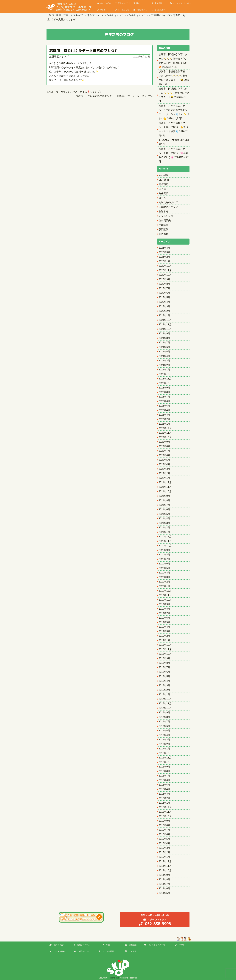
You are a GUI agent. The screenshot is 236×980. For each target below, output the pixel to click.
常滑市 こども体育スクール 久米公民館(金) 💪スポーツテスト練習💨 (173, 127)
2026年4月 (164, 248)
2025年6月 (164, 293)
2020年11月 (165, 541)
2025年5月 (164, 297)
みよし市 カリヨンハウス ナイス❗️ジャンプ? (75, 92)
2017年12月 (165, 699)
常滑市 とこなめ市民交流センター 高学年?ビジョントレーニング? (113, 96)
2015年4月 (164, 843)
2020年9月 (164, 550)
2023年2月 (164, 419)
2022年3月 (164, 469)
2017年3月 (164, 740)
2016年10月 (165, 762)
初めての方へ (104, 3)
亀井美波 (163, 193)
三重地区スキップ (59, 57)
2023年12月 (165, 374)
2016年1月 (164, 803)
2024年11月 (165, 324)
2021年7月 (164, 505)
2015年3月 (164, 848)
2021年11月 (165, 487)
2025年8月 (164, 284)
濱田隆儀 (163, 229)
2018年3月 (164, 685)
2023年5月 (164, 406)
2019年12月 (165, 591)
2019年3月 (164, 631)
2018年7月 (164, 667)
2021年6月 (164, 509)
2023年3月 (164, 415)
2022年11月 (165, 433)
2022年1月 (164, 478)
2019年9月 (164, 604)
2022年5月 (164, 460)
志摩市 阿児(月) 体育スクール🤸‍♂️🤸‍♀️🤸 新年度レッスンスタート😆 (174, 93)
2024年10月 (165, 329)
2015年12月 (165, 807)
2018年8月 (164, 663)
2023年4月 (164, 410)
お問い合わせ (140, 10)
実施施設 (157, 3)
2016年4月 (164, 789)
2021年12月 (165, 482)
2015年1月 (164, 857)
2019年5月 (164, 622)
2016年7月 (164, 776)
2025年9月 (164, 279)
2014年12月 (165, 861)
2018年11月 (165, 649)
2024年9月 (164, 334)
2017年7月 (164, 722)
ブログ (101, 10)
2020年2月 (164, 582)
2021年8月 (164, 500)
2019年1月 (164, 640)
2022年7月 (164, 451)
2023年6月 (164, 401)
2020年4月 (164, 573)
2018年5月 (164, 676)
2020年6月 (164, 564)
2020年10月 (165, 546)
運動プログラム (123, 3)
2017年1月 (164, 749)
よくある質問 (159, 10)
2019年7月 (164, 613)
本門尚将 (163, 234)
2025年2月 (164, 311)
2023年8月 (164, 392)
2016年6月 (164, 780)
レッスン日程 (122, 10)
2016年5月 (164, 785)
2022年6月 (164, 455)
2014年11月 (165, 866)
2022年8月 (164, 446)
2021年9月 (164, 496)
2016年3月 (164, 794)
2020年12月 (165, 537)
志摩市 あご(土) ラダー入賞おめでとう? (83, 51)
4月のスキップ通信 (169, 140)
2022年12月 (165, 428)
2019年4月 (164, 627)
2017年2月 (164, 744)
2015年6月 (164, 834)
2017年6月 (164, 726)
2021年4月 (164, 519)
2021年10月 (165, 491)
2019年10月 (165, 600)
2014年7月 (164, 884)
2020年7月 (164, 559)
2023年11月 (165, 379)
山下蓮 (162, 189)
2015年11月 (165, 812)
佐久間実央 (165, 220)
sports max (115, 978)
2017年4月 (164, 735)
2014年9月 (164, 875)
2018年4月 (164, 681)
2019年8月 (164, 609)
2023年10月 (165, 383)
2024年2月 (164, 365)
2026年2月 (164, 257)
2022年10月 (165, 437)
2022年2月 (164, 473)
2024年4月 (164, 356)
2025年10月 (165, 275)
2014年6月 (164, 888)
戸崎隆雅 (163, 225)
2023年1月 (164, 424)
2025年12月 (165, 266)
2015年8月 (164, 825)
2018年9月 (164, 658)
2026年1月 (164, 261)
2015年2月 (164, 852)
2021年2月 (164, 528)
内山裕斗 (163, 175)
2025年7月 (164, 288)
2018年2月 (164, 690)
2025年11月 (165, 270)
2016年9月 (164, 767)
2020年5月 (164, 568)
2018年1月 (164, 694)
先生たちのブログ (168, 202)
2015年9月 (164, 821)
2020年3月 (164, 577)
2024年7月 (164, 343)
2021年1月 (164, 532)
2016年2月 (164, 798)
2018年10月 (165, 654)
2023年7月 (164, 397)
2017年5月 (164, 731)
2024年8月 (164, 338)
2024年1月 (164, 370)
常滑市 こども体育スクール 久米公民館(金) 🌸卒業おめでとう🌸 (173, 153)
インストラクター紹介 (180, 3)
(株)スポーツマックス (155, 920)
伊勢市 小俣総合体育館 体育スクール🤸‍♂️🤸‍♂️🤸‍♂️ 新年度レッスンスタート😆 (173, 76)
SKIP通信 (164, 180)
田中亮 (162, 198)
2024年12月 (165, 320)
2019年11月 (165, 595)
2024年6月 (164, 347)
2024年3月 (164, 361)
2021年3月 (164, 523)
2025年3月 (164, 306)
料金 (137, 3)
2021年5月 (164, 514)
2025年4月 (164, 302)
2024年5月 (164, 352)
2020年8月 (164, 555)
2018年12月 (165, 645)
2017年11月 (165, 703)
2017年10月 (165, 708)
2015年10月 (165, 816)
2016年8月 (164, 771)
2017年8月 (164, 717)
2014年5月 (164, 893)
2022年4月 (164, 464)
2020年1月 (164, 586)
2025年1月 (164, 315)
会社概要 (131, 951)
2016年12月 (165, 753)
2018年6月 (164, 672)
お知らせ (163, 211)
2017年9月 (164, 713)
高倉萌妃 (163, 184)
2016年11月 (165, 758)
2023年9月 (164, 388)
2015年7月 (164, 830)
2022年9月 (164, 442)
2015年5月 (164, 839)
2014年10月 (165, 870)
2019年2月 (164, 636)
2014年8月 (164, 879)
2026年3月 (164, 252)
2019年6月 (164, 618)
